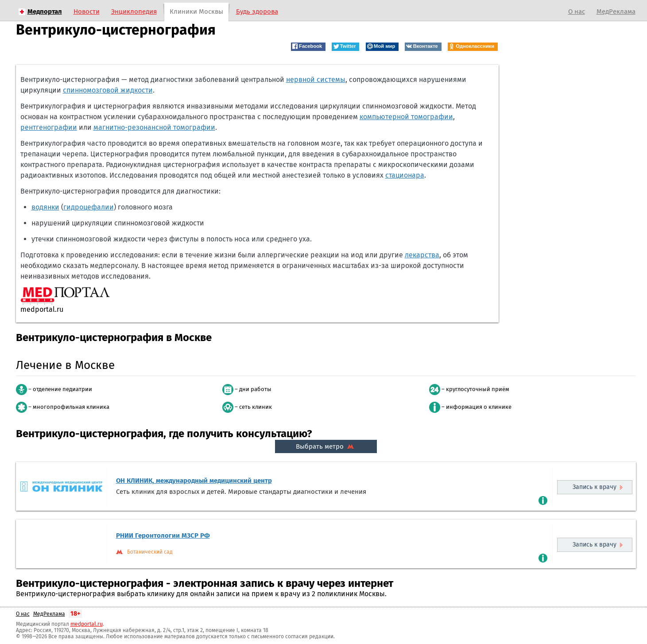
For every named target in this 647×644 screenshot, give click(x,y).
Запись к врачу (595, 487)
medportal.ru (87, 624)
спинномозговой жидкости (108, 90)
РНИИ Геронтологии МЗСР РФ (163, 535)
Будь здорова (257, 12)
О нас (577, 12)
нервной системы (316, 80)
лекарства (422, 255)
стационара (405, 175)
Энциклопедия (134, 12)
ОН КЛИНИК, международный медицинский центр (194, 481)
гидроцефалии (89, 207)
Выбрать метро (326, 446)
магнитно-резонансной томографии (154, 127)
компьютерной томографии (406, 117)
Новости (87, 12)
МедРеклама (616, 12)
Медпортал (45, 12)
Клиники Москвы (196, 12)
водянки (45, 207)
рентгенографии (49, 127)
